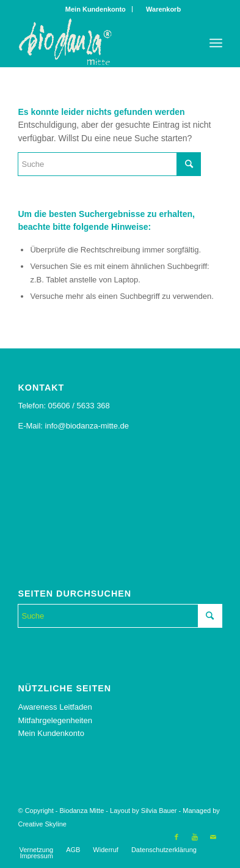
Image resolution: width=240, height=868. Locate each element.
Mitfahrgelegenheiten (55, 720)
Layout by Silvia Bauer (143, 811)
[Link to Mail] (213, 837)
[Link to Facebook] (176, 837)
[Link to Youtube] (195, 837)
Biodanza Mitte (82, 811)
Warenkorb (161, 9)
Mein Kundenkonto (96, 9)
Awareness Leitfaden (55, 707)
